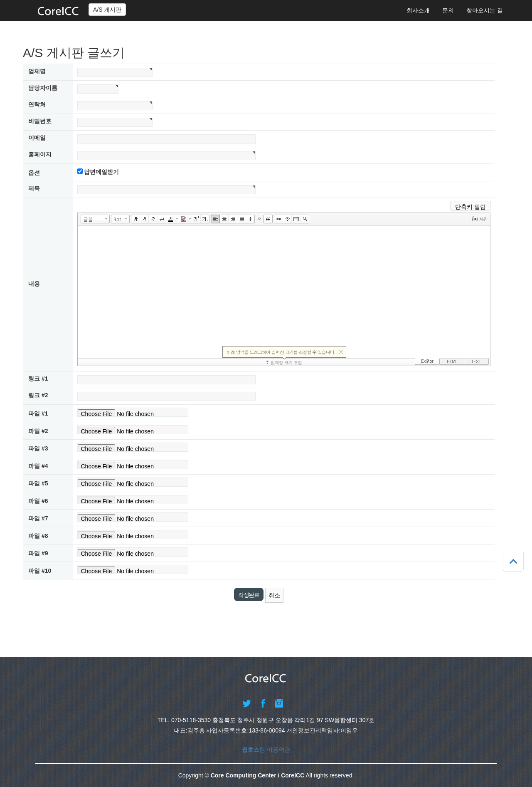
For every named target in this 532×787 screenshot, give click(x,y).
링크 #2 (38, 395)
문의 (448, 10)
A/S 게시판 (107, 10)
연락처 (37, 104)
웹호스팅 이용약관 (266, 750)
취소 (274, 595)
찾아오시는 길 (485, 10)
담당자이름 (43, 88)
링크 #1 (38, 379)
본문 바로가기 (0, 0)
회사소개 (418, 10)
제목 (34, 188)
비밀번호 (40, 121)
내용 (34, 284)
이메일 (37, 138)
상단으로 (513, 561)
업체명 (37, 71)
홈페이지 (40, 154)
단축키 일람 (470, 207)
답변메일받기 (101, 172)
